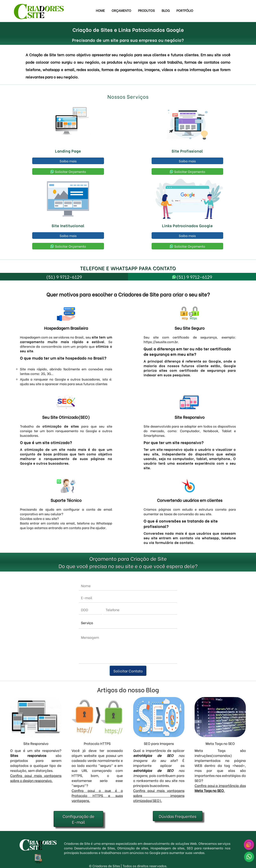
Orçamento (121, 10)
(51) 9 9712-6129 (64, 277)
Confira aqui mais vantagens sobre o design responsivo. (36, 778)
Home (100, 10)
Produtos (146, 10)
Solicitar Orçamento (68, 171)
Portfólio (185, 10)
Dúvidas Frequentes (178, 816)
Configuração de (78, 819)
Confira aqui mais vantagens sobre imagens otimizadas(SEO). (159, 795)
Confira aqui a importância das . (220, 788)
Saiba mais (68, 161)
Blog (166, 10)
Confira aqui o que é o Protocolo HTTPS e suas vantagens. (97, 795)
